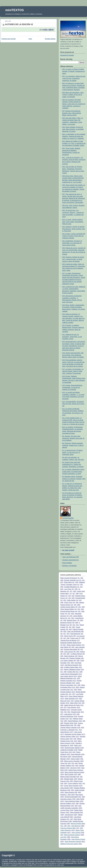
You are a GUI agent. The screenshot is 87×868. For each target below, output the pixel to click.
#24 (72, 701)
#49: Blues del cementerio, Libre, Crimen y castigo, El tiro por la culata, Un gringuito (73, 95)
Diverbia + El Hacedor (69, 566)
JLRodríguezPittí (68, 518)
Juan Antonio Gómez (78, 839)
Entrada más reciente (9, 39)
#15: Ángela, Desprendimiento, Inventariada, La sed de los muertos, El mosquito (72, 387)
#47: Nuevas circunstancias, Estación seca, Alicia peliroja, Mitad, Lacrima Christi (72, 113)
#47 (68, 634)
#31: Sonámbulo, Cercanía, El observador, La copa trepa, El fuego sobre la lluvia (72, 243)
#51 (72, 618)
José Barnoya (76, 826)
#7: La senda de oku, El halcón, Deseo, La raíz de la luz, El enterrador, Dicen (73, 452)
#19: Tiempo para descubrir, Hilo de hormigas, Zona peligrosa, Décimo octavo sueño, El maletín (73, 355)
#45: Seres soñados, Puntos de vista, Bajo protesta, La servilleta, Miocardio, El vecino (73, 129)
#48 (78, 725)
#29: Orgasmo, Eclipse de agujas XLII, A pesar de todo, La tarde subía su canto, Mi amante (73, 259)
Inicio (30, 39)
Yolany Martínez (66, 830)
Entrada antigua (50, 39)
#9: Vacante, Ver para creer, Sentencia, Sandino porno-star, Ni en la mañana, (73, 438)
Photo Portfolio (67, 563)
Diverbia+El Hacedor (67, 55)
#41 (77, 625)
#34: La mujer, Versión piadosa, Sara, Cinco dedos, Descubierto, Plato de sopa (73, 222)
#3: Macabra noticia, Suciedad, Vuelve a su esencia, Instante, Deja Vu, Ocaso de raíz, (74, 479)
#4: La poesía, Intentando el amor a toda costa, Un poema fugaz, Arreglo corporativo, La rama (73, 472)
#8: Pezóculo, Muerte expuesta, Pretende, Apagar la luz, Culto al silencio (73, 445)
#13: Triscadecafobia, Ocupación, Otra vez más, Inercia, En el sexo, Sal (73, 404)
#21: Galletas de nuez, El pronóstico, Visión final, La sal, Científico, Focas (72, 337)
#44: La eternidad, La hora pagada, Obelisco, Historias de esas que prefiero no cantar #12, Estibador (74, 136)
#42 (62, 589)
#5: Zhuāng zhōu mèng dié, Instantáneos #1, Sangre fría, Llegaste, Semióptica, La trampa (73, 464)
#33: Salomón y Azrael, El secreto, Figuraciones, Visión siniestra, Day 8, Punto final (74, 229)
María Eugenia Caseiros (72, 835)
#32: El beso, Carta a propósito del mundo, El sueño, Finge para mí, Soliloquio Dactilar (74, 236)
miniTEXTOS (15, 10)
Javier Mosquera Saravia (73, 842)
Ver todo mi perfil (68, 550)
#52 (62, 786)
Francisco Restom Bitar (68, 828)
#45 (83, 607)
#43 (73, 598)
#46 (76, 623)
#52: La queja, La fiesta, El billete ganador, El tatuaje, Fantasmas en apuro (73, 71)
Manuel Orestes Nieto (78, 824)
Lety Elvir (63, 837)
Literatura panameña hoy (70, 560)
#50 (77, 687)
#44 (62, 587)
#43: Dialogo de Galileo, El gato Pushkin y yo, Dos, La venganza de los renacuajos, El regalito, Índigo (74, 143)
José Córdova (76, 833)
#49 (62, 580)
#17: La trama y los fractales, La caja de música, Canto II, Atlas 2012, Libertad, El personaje (73, 371)
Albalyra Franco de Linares (69, 844)
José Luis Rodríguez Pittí (70, 557)
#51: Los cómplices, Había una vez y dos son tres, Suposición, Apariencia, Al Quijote (74, 78)
